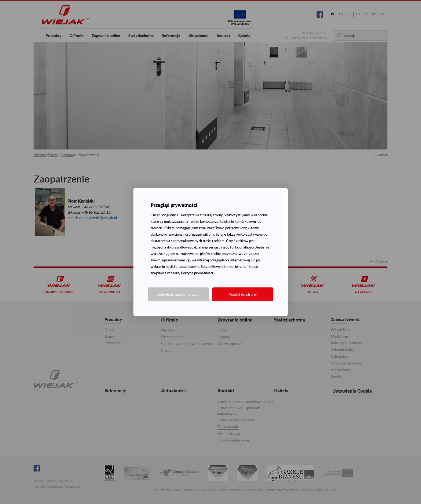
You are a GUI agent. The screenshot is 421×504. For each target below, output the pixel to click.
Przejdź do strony (243, 294)
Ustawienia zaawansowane (178, 294)
